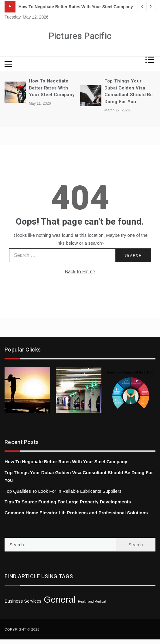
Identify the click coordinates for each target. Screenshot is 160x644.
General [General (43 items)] (60, 599)
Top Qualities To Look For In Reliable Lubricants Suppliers (63, 491)
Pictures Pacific (80, 36)
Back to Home (80, 272)
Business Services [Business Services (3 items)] (23, 601)
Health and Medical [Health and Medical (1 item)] (92, 601)
